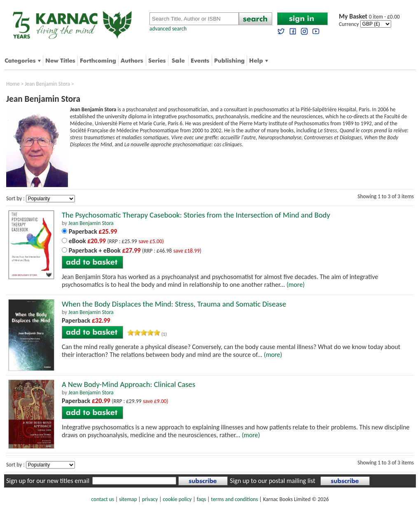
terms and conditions (234, 499)
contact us (103, 499)
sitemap (128, 499)
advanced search (168, 29)
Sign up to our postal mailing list (272, 481)
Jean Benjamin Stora (47, 84)
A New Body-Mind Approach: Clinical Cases (128, 384)
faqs (201, 499)
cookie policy (177, 499)
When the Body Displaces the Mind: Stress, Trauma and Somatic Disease (174, 304)
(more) (296, 285)
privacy (150, 499)
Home (13, 84)
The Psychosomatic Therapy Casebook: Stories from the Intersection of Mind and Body (196, 215)
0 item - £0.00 (369, 17)
